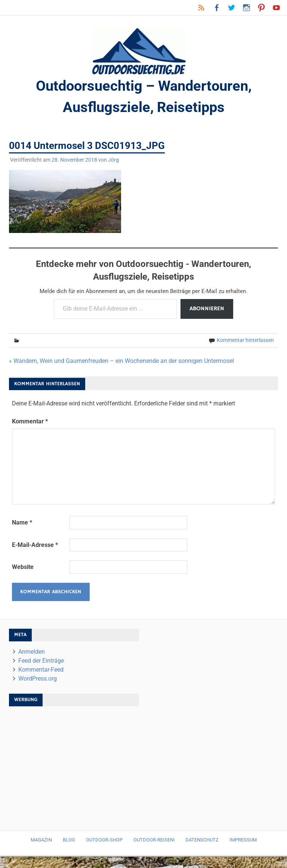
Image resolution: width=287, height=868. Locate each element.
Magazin (41, 840)
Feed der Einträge (41, 661)
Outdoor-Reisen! (154, 840)
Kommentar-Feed (41, 670)
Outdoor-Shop (104, 840)
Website (23, 567)
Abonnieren (207, 309)
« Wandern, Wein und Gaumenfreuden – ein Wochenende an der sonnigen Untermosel (121, 361)
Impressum (243, 840)
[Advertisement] (74, 765)
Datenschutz (202, 840)
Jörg (113, 160)
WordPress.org (38, 679)
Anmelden (32, 652)
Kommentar (30, 421)
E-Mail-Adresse (35, 545)
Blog (69, 840)
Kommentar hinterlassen (245, 340)
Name (22, 522)
